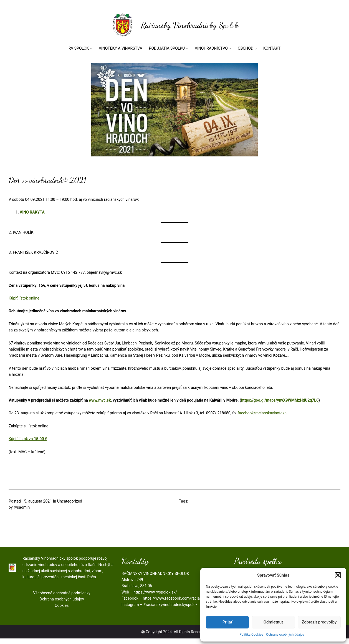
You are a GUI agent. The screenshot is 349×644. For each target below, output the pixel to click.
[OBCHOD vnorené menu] (256, 49)
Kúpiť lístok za (28, 441)
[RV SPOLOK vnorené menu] (91, 49)
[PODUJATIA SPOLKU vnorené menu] (187, 49)
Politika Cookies (251, 634)
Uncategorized (70, 505)
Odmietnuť (273, 622)
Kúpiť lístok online (24, 300)
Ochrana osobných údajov (285, 634)
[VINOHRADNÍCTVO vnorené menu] (230, 49)
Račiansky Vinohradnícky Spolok (190, 26)
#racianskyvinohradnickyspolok (170, 610)
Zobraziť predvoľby (319, 622)
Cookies (62, 610)
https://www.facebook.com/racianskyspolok (181, 604)
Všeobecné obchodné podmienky (62, 598)
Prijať (227, 622)
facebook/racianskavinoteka (262, 415)
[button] (338, 575)
